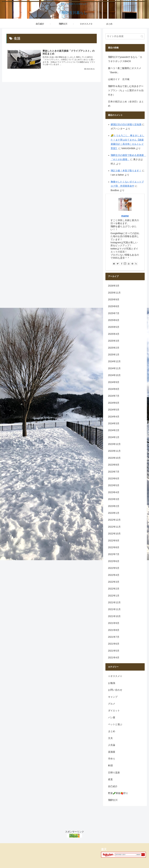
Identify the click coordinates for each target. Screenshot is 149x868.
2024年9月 (114, 382)
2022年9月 (114, 541)
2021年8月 (114, 630)
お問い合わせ (115, 690)
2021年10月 (114, 616)
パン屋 (112, 718)
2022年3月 (114, 582)
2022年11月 (114, 527)
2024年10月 (114, 375)
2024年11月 (114, 368)
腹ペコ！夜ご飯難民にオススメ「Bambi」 (125, 70)
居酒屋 (112, 752)
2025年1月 (114, 355)
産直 (110, 779)
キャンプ (113, 697)
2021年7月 (114, 637)
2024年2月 (114, 430)
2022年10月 (114, 534)
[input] (125, 36)
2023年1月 (114, 513)
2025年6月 (114, 320)
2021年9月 (114, 623)
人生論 (112, 745)
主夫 (110, 738)
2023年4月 (114, 492)
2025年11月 (114, 293)
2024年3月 (114, 423)
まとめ (112, 731)
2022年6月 (114, 561)
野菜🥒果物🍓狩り (118, 793)
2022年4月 (114, 575)
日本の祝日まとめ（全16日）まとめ (126, 104)
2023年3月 (114, 499)
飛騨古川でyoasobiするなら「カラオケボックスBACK (125, 59)
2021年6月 (114, 644)
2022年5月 (114, 568)
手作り (112, 759)
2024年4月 (114, 417)
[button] (142, 36)
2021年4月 (114, 658)
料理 (110, 766)
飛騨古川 (113, 800)
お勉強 (112, 683)
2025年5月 (114, 327)
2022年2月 (114, 589)
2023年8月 (114, 465)
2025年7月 (114, 313)
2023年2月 (114, 506)
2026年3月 (114, 286)
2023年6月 (114, 479)
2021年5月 (114, 651)
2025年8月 (114, 306)
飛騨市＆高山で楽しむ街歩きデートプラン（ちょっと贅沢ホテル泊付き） (126, 90)
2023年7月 (114, 472)
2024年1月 (114, 437)
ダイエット (114, 711)
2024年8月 (114, 389)
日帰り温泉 (114, 773)
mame (125, 216)
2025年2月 (114, 348)
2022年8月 (114, 547)
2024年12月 (114, 361)
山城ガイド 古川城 (119, 79)
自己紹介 (113, 786)
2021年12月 (114, 603)
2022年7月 (114, 554)
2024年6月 (114, 403)
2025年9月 (114, 300)
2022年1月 (114, 596)
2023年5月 (114, 485)
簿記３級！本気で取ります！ (126, 171)
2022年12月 (114, 520)
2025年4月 (114, 334)
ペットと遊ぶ (115, 724)
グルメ (112, 704)
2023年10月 (114, 458)
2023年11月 (114, 451)
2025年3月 (114, 341)
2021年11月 (114, 609)
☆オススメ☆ (115, 676)
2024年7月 (114, 396)
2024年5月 (114, 410)
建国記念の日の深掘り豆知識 (126, 124)
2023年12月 (114, 444)
